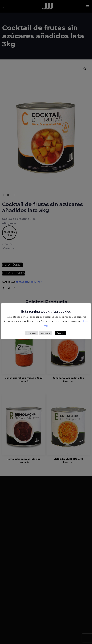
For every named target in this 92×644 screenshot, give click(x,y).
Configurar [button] (46, 333)
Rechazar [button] (32, 333)
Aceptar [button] (60, 333)
